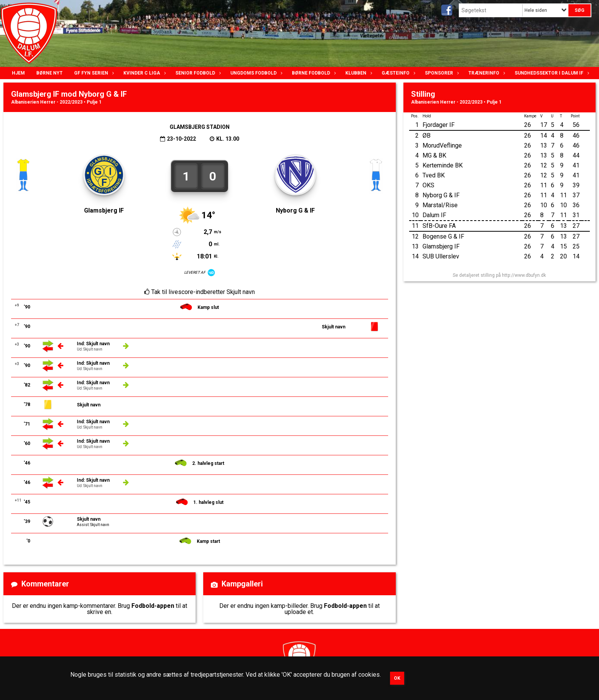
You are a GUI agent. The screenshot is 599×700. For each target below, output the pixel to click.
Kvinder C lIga (144, 73)
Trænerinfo (486, 73)
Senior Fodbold (197, 73)
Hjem (18, 73)
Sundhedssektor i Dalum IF (551, 73)
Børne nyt (49, 73)
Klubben (358, 73)
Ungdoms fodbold (255, 73)
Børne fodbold (313, 73)
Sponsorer (441, 73)
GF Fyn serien (93, 73)
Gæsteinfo (397, 73)
